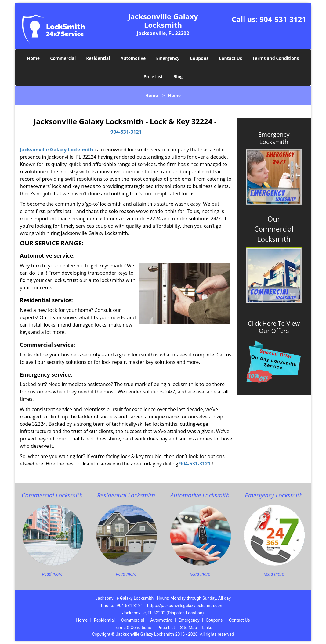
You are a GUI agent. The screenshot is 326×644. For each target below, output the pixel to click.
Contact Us (230, 58)
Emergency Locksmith (274, 138)
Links (207, 628)
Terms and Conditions (276, 58)
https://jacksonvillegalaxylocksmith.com (185, 606)
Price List (153, 76)
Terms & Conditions (132, 628)
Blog (178, 76)
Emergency (168, 58)
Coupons (199, 58)
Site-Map (188, 628)
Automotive (133, 58)
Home (33, 58)
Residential (98, 58)
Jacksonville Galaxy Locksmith (56, 150)
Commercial (63, 58)
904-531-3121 (283, 19)
